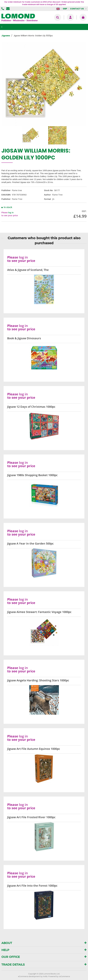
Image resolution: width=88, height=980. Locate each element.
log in (11, 212)
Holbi (45, 976)
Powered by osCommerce (59, 976)
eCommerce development (29, 976)
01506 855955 (3, 9)
